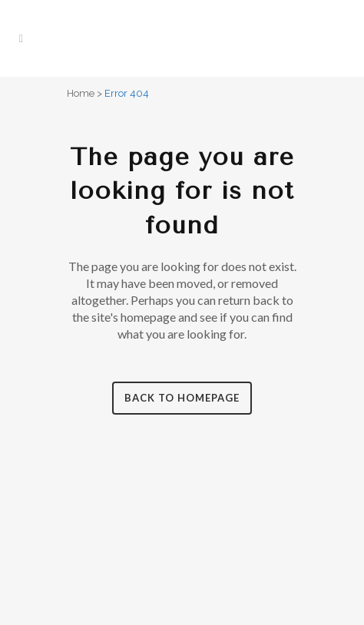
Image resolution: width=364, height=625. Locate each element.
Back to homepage (182, 398)
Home (81, 93)
